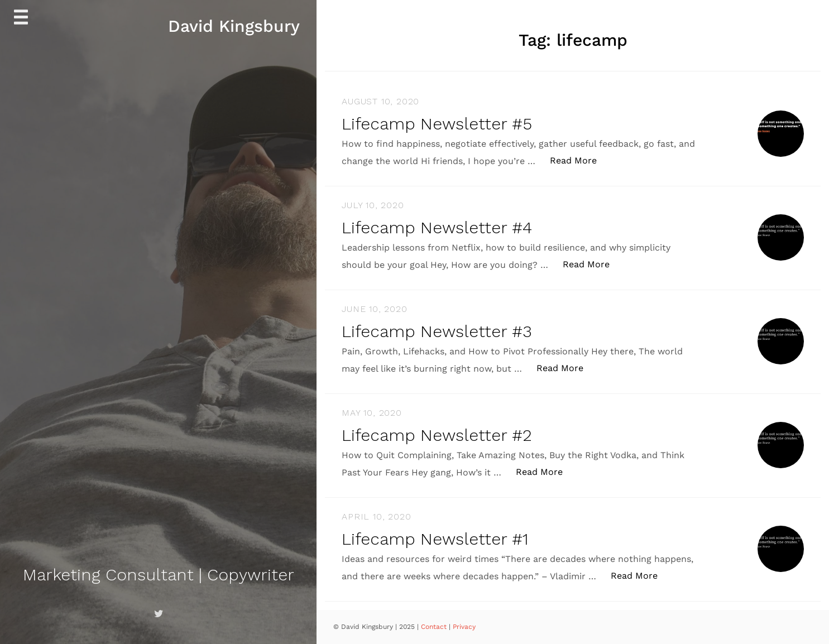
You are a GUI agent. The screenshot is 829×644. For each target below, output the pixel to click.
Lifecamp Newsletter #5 (437, 124)
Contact (435, 627)
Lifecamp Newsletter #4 (437, 227)
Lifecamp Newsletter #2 (437, 435)
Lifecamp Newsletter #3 (437, 331)
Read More (579, 160)
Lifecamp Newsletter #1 (435, 539)
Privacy (464, 627)
